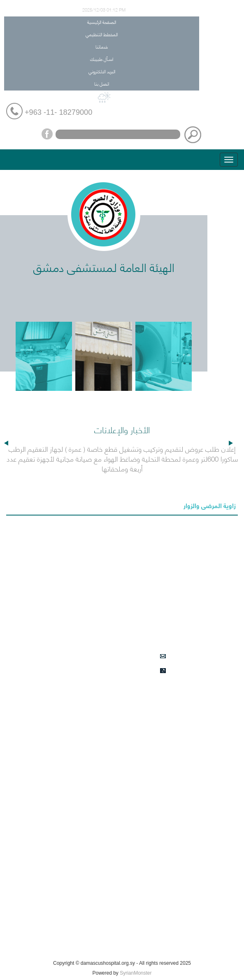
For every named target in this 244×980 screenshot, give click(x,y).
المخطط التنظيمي (102, 34)
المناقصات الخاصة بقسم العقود (161, 889)
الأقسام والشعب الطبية (170, 750)
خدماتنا (102, 46)
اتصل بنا (102, 83)
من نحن (188, 731)
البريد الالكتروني (102, 71)
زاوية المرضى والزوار (210, 505)
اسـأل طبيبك (102, 59)
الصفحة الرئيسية (102, 22)
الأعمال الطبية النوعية (172, 769)
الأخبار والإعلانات (178, 692)
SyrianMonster (136, 973)
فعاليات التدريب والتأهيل (170, 928)
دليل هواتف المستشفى (170, 808)
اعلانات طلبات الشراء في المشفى (159, 870)
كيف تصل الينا (180, 947)
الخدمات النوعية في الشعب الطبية (159, 851)
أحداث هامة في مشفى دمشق (163, 831)
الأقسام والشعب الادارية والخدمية (159, 789)
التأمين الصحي (181, 711)
